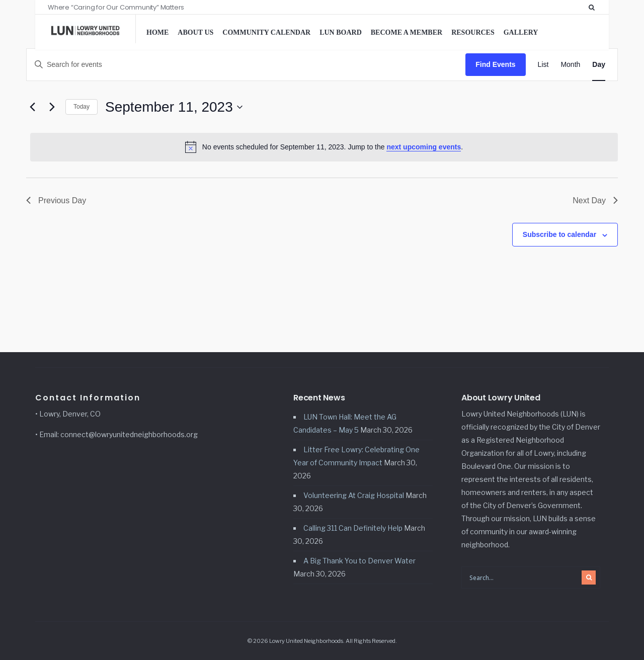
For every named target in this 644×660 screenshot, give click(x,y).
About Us (195, 32)
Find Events (495, 64)
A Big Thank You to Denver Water (359, 561)
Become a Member (407, 32)
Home (157, 32)
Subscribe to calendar (559, 234)
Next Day (595, 200)
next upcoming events (424, 147)
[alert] (324, 147)
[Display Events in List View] (543, 65)
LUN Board (341, 32)
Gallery (521, 32)
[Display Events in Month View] (570, 65)
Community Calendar (266, 32)
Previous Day (56, 200)
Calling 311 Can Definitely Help (353, 528)
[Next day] (52, 107)
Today (82, 107)
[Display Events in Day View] (599, 65)
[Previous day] (32, 107)
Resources (473, 32)
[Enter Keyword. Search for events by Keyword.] (246, 64)
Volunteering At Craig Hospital (354, 495)
